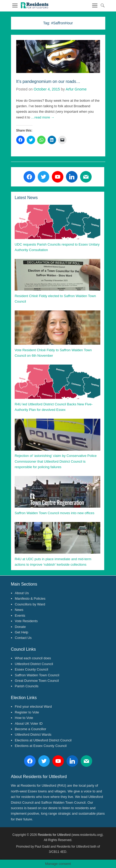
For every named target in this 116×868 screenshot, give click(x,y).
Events (20, 615)
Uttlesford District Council (34, 664)
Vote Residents (26, 621)
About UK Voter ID (29, 724)
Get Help (22, 632)
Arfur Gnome (76, 89)
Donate (20, 627)
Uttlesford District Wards (33, 734)
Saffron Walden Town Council (37, 675)
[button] (34, 5)
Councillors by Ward (30, 604)
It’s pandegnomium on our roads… (48, 81)
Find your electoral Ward (33, 707)
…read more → (43, 117)
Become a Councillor (31, 729)
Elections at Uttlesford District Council (43, 740)
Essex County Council (32, 669)
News (19, 610)
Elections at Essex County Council (41, 746)
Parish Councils (27, 686)
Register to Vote (27, 712)
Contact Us (23, 638)
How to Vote (24, 718)
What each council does (33, 658)
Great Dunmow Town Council (37, 681)
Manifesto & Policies (30, 598)
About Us (22, 593)
